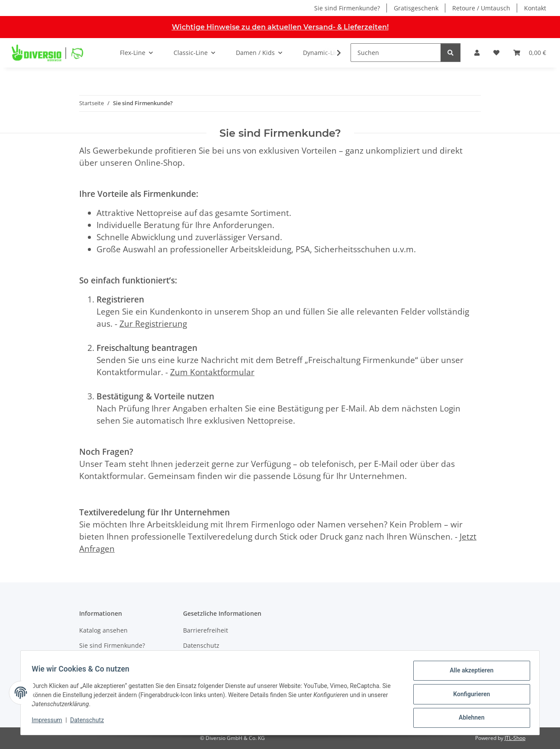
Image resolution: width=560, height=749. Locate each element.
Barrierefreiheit (206, 630)
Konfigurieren (468, 696)
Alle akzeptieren (468, 673)
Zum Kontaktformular (212, 372)
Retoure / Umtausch (481, 8)
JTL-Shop (515, 738)
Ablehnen (468, 718)
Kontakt (535, 8)
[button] (477, 53)
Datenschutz (90, 722)
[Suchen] (396, 53)
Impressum (50, 722)
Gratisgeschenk (416, 8)
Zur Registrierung (153, 323)
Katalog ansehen (103, 630)
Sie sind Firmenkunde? (347, 8)
